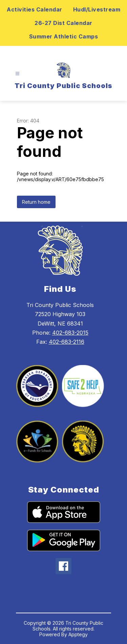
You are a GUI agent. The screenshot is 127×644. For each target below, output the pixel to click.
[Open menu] (17, 74)
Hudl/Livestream (97, 9)
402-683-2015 (70, 333)
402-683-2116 (67, 342)
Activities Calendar (35, 9)
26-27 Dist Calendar (63, 23)
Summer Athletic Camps (64, 36)
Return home (36, 202)
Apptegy (78, 634)
